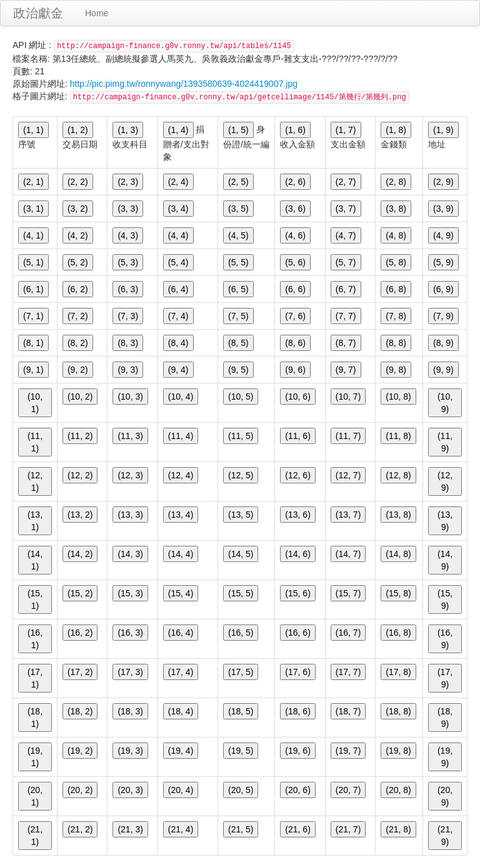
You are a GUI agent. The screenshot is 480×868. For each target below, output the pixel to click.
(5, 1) (33, 262)
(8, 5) (238, 343)
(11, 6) (297, 436)
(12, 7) (348, 475)
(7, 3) (128, 316)
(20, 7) (348, 790)
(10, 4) (181, 397)
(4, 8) (396, 235)
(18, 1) (35, 718)
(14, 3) (130, 554)
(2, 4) (178, 182)
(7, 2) (78, 316)
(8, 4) (178, 343)
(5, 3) (128, 262)
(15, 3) (130, 593)
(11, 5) (241, 436)
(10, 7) (348, 397)
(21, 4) (181, 829)
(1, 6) (295, 130)
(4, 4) (178, 235)
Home (97, 13)
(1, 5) (238, 130)
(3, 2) (78, 209)
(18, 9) (445, 718)
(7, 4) (178, 316)
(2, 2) (78, 182)
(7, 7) (346, 316)
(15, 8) (398, 593)
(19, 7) (348, 751)
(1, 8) (396, 130)
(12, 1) (35, 481)
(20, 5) (241, 790)
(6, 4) (178, 289)
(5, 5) (238, 262)
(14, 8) (398, 554)
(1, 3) (128, 130)
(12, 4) (181, 475)
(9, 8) (396, 370)
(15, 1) (35, 599)
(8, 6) (295, 343)
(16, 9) (445, 639)
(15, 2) (80, 593)
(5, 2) (78, 262)
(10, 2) (80, 397)
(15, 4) (181, 593)
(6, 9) (443, 289)
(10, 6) (297, 397)
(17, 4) (181, 672)
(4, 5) (238, 235)
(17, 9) (445, 678)
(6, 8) (396, 289)
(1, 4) (178, 130)
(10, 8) (398, 397)
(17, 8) (398, 672)
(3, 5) (238, 209)
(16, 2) (80, 633)
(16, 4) (181, 633)
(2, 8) (396, 182)
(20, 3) (130, 790)
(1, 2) (78, 130)
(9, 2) (78, 370)
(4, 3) (128, 235)
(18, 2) (80, 711)
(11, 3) (130, 436)
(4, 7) (346, 235)
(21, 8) (398, 829)
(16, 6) (297, 633)
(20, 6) (297, 790)
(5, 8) (396, 262)
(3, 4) (178, 209)
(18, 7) (348, 711)
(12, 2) (80, 475)
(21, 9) (445, 836)
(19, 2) (80, 751)
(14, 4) (181, 554)
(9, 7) (346, 370)
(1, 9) (443, 130)
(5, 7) (346, 262)
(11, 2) (80, 436)
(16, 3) (130, 633)
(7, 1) (33, 316)
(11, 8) (398, 436)
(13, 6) (297, 515)
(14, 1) (35, 560)
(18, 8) (398, 711)
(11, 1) (35, 442)
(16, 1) (35, 639)
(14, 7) (348, 554)
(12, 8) (398, 475)
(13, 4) (181, 515)
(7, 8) (396, 316)
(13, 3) (130, 515)
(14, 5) (241, 554)
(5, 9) (443, 262)
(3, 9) (443, 209)
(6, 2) (78, 289)
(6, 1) (33, 289)
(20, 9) (445, 796)
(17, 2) (80, 672)
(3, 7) (346, 209)
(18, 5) (241, 711)
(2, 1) (33, 182)
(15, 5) (241, 593)
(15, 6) (297, 593)
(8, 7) (346, 343)
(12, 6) (297, 475)
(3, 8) (396, 209)
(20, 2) (80, 790)
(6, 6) (295, 289)
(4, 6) (295, 235)
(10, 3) (130, 397)
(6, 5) (238, 289)
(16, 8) (398, 633)
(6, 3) (128, 289)
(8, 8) (396, 343)
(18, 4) (181, 711)
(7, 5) (238, 316)
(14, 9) (445, 560)
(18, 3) (130, 711)
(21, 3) (130, 829)
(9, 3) (128, 370)
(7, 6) (295, 316)
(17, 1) (35, 678)
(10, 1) (35, 403)
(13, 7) (348, 515)
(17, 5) (241, 672)
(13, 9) (445, 521)
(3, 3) (128, 209)
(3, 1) (33, 209)
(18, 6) (297, 711)
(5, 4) (178, 262)
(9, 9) (443, 370)
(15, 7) (348, 593)
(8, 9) (443, 343)
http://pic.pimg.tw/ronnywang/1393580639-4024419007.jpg (184, 84)
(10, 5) (241, 397)
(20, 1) (35, 796)
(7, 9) (443, 316)
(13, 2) (80, 515)
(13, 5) (241, 515)
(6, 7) (346, 289)
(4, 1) (33, 235)
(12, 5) (241, 475)
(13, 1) (35, 521)
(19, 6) (297, 751)
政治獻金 (38, 13)
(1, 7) (346, 130)
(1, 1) (33, 130)
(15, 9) (445, 599)
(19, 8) (398, 751)
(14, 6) (297, 554)
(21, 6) (297, 829)
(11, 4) (181, 436)
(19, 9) (445, 757)
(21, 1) (35, 836)
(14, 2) (80, 554)
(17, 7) (348, 672)
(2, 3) (128, 182)
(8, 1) (33, 343)
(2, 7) (346, 182)
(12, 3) (130, 475)
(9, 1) (33, 370)
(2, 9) (443, 182)
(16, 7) (348, 633)
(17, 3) (130, 672)
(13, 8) (398, 515)
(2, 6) (295, 182)
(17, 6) (297, 672)
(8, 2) (78, 343)
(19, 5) (241, 751)
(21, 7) (348, 829)
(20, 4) (181, 790)
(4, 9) (443, 235)
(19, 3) (130, 751)
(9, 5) (238, 370)
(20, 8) (398, 790)
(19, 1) (35, 757)
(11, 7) (348, 436)
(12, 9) (445, 481)
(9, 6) (295, 370)
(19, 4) (181, 751)
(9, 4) (178, 370)
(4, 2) (78, 235)
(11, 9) (445, 442)
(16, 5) (241, 633)
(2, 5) (238, 182)
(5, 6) (295, 262)
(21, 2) (80, 829)
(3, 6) (295, 209)
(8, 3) (128, 343)
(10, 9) (445, 403)
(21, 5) (241, 829)
